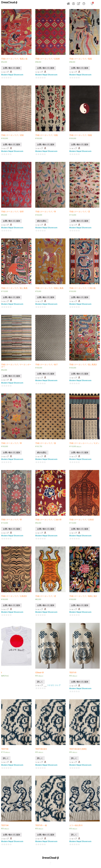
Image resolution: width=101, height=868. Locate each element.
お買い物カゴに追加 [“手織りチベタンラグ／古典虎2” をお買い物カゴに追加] (11, 605)
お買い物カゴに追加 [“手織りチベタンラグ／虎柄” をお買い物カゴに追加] (11, 145)
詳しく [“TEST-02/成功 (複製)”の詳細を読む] (74, 758)
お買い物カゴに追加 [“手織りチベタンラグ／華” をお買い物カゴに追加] (11, 453)
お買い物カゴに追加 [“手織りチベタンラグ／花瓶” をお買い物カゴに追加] (46, 145)
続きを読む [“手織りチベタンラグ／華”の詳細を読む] (42, 221)
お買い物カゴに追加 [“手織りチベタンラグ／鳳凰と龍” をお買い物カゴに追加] (11, 68)
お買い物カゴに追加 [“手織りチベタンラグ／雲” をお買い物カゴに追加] (80, 221)
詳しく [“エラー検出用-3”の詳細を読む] (74, 835)
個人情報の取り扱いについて (50, 864)
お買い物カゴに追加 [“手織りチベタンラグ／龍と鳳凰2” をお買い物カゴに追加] (80, 374)
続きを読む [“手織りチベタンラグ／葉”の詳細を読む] (42, 453)
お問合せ (51, 862)
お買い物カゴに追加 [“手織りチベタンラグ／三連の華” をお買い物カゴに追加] (46, 529)
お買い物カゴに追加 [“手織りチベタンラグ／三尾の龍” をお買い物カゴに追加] (80, 297)
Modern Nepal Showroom (12, 75)
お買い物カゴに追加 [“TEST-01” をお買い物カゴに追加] (80, 682)
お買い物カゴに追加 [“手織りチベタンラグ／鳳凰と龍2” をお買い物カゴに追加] (80, 605)
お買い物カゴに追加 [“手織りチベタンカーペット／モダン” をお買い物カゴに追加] (80, 453)
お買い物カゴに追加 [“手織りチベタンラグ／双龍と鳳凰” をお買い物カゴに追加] (46, 297)
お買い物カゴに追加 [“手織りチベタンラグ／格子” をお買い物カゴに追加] (46, 374)
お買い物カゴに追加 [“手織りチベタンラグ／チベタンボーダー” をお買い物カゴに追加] (11, 376)
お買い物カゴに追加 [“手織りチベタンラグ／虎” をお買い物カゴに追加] (46, 605)
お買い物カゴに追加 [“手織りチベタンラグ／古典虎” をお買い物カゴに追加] (80, 529)
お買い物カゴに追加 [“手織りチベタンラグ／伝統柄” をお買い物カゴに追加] (46, 68)
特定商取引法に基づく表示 (51, 862)
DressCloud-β (9, 2)
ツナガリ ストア (54, 685)
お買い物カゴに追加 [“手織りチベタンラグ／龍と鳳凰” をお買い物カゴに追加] (11, 297)
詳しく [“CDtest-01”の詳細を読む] (40, 682)
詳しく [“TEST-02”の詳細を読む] (6, 758)
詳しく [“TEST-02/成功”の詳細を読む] (40, 758)
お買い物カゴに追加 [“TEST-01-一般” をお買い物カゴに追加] (46, 835)
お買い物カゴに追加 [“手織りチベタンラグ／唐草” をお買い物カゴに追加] (11, 221)
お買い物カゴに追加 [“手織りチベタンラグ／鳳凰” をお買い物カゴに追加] (80, 68)
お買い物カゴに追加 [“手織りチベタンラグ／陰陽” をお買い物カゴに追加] (80, 145)
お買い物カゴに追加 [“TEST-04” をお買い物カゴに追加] (11, 835)
